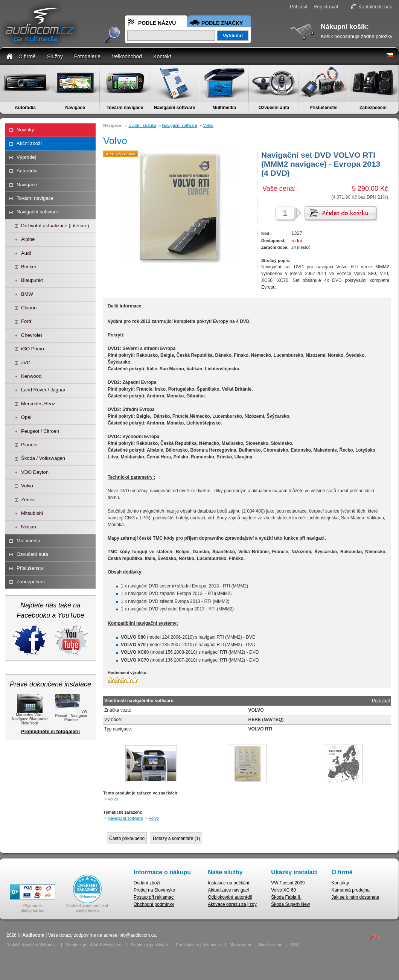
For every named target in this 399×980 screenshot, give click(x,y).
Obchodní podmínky (154, 904)
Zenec (28, 500)
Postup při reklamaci (154, 897)
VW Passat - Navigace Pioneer (71, 715)
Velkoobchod (127, 56)
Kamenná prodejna (351, 890)
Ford (26, 321)
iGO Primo (33, 349)
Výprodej (26, 157)
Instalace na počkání (228, 883)
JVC (26, 363)
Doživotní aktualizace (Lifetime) (55, 226)
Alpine (28, 239)
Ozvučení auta (274, 108)
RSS (295, 945)
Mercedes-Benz (38, 404)
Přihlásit (298, 7)
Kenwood (31, 376)
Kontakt (162, 56)
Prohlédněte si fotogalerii (50, 731)
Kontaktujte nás (375, 7)
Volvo (27, 486)
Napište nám (271, 945)
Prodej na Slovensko (154, 890)
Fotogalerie (87, 56)
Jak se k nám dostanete (356, 897)
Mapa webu (240, 945)
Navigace (75, 108)
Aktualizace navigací (228, 890)
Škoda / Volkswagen (43, 458)
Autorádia (25, 108)
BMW (27, 294)
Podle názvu (157, 23)
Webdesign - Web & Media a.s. (94, 945)
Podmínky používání (149, 945)
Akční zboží (29, 143)
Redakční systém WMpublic (32, 945)
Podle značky (222, 23)
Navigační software (174, 108)
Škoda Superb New (290, 904)
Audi (26, 253)
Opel (26, 417)
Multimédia (224, 108)
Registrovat (326, 7)
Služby (55, 56)
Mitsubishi (32, 513)
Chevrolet (32, 335)
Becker (29, 267)
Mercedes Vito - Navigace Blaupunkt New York (30, 717)
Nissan (29, 527)
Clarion (29, 308)
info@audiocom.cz (137, 935)
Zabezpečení (373, 108)
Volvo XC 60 (283, 890)
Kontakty (340, 883)
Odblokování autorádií (230, 897)
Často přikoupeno (127, 838)
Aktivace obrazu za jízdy (232, 904)
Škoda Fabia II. (286, 897)
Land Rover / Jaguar (43, 390)
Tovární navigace (125, 108)
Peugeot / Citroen (40, 431)
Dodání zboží (147, 883)
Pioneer (30, 445)
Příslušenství (324, 108)
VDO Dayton (35, 472)
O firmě (27, 56)
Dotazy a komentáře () (176, 838)
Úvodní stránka (142, 125)
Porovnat (381, 701)
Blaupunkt (32, 280)
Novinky (25, 130)
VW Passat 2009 (288, 883)
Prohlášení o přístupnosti (199, 945)
